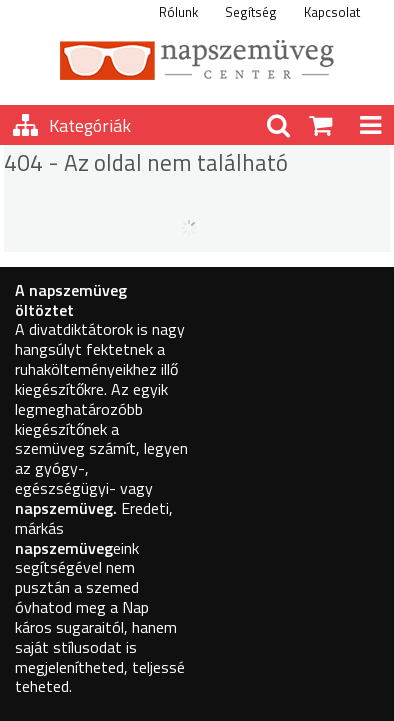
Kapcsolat (332, 12)
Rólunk (178, 12)
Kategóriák (90, 125)
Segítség (251, 12)
